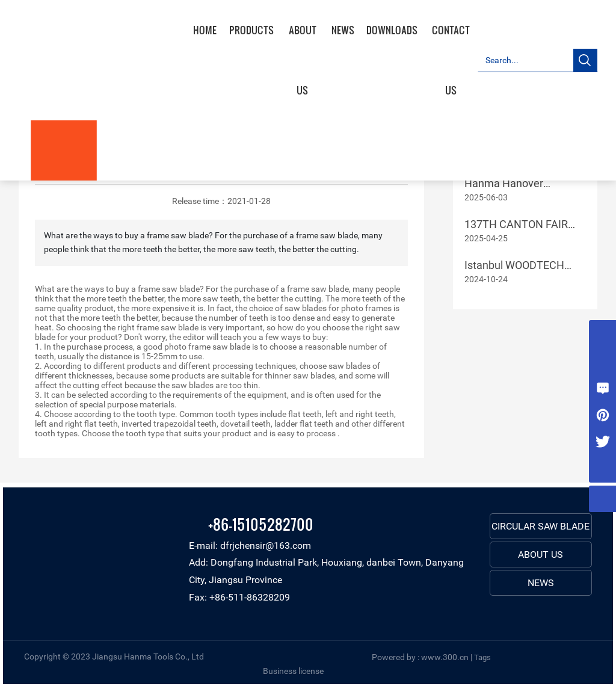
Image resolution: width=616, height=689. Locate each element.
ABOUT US (541, 555)
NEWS (541, 583)
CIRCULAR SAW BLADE (541, 526)
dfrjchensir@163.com (266, 545)
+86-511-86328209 (250, 597)
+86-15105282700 (261, 524)
